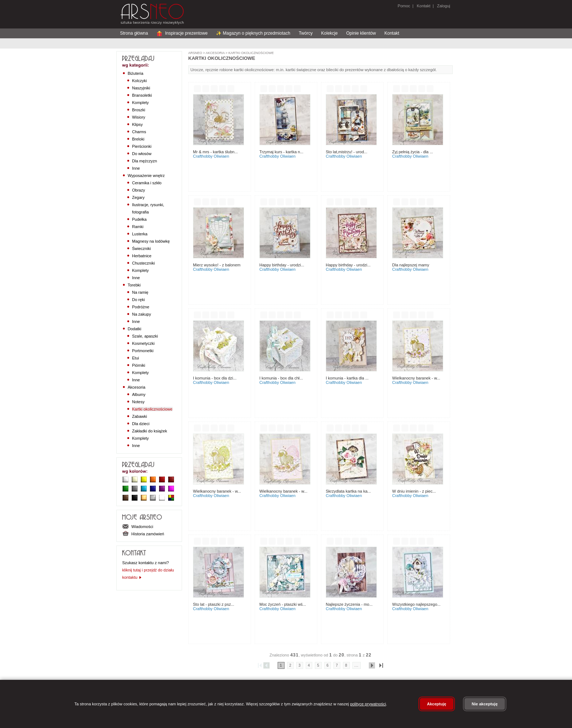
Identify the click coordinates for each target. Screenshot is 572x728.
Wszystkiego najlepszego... (416, 604)
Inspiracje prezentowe (182, 33)
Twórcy (306, 33)
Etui (136, 358)
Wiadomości (138, 527)
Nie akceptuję (485, 704)
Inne (136, 168)
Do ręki (138, 300)
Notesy (138, 402)
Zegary (138, 197)
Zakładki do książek (150, 431)
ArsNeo (195, 53)
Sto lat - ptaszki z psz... (214, 604)
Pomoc (404, 6)
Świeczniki (141, 249)
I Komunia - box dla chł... (281, 378)
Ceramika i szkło (147, 183)
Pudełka (139, 219)
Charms (139, 132)
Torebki (134, 285)
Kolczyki (139, 81)
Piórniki (139, 365)
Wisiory (139, 117)
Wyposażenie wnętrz (146, 176)
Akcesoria (136, 387)
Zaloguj (443, 6)
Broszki (139, 110)
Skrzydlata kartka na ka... (348, 491)
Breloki (138, 139)
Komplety (140, 103)
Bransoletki (142, 95)
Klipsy (137, 124)
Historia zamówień (143, 534)
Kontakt (423, 6)
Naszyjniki (141, 88)
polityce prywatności (368, 704)
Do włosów (142, 154)
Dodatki (134, 329)
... (357, 665)
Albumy (139, 394)
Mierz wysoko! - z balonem (217, 265)
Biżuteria (136, 73)
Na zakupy (142, 314)
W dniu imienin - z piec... (414, 491)
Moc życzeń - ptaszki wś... (283, 604)
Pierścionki (142, 146)
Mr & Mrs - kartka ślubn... (215, 152)
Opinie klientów (361, 33)
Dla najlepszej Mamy (411, 265)
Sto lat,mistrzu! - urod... (347, 152)
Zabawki (140, 416)
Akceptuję (437, 704)
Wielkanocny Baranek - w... (416, 378)
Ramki (138, 227)
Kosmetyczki (143, 343)
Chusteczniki (143, 263)
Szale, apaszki (145, 336)
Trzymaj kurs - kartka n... (281, 152)
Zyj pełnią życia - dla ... (413, 152)
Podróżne (141, 307)
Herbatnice (142, 256)
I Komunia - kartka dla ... (347, 378)
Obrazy (138, 190)
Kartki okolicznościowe (152, 409)
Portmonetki (143, 351)
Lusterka (140, 234)
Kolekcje (329, 33)
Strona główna (134, 33)
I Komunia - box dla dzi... (215, 378)
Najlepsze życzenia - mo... (349, 604)
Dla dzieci (141, 424)
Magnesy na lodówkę (151, 241)
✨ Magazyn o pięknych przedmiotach (253, 33)
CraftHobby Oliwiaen (211, 156)
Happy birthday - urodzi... (282, 265)
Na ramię (140, 292)
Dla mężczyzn (144, 161)
